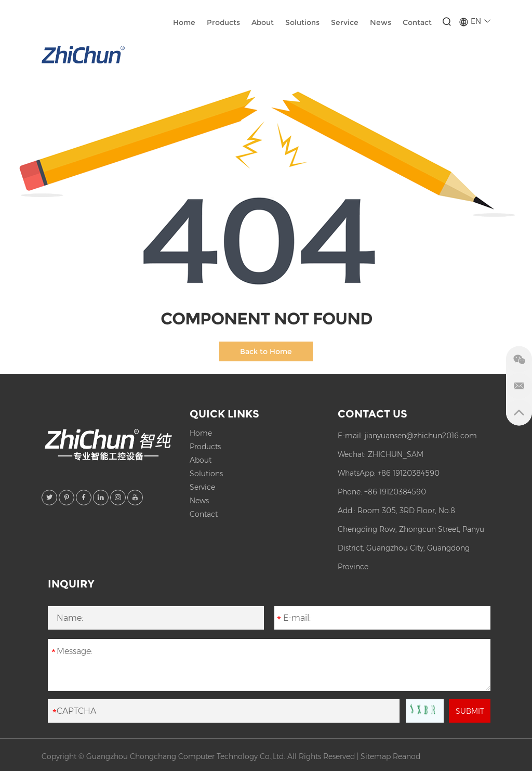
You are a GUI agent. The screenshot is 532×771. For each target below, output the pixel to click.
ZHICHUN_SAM (396, 454)
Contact (417, 22)
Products (223, 22)
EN (475, 21)
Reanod (407, 756)
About (263, 22)
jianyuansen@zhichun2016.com (421, 436)
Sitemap (376, 756)
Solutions (302, 22)
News (381, 22)
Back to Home (266, 351)
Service (345, 22)
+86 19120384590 (409, 473)
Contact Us (373, 414)
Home (184, 22)
